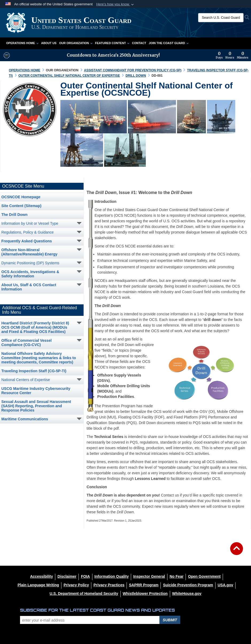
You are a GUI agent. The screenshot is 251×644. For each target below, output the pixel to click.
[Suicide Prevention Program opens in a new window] (188, 585)
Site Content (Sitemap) (21, 206)
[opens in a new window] (67, 576)
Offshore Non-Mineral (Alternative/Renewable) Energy (29, 252)
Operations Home (22, 43)
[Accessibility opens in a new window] (42, 576)
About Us (49, 43)
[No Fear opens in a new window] (177, 576)
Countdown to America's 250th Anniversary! (113, 55)
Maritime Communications (25, 419)
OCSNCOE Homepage (21, 197)
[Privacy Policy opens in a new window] (76, 585)
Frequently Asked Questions (27, 241)
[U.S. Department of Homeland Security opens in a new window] (84, 593)
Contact (139, 43)
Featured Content (112, 43)
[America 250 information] (7, 55)
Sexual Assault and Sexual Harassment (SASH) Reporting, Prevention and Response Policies (36, 406)
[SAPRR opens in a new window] (144, 585)
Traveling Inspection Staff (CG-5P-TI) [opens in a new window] (34, 371)
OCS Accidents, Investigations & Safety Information (30, 274)
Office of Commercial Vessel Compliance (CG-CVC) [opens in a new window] (26, 343)
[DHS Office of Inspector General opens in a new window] (149, 576)
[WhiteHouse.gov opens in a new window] (187, 593)
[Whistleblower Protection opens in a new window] (145, 593)
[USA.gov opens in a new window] (225, 585)
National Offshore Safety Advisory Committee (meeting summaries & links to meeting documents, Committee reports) (39, 358)
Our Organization (76, 43)
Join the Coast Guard (169, 43)
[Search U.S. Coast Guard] (221, 18)
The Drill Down (14, 215)
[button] (115, 4)
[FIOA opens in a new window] (85, 576)
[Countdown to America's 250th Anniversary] (232, 55)
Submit (170, 620)
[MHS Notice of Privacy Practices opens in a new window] (109, 585)
